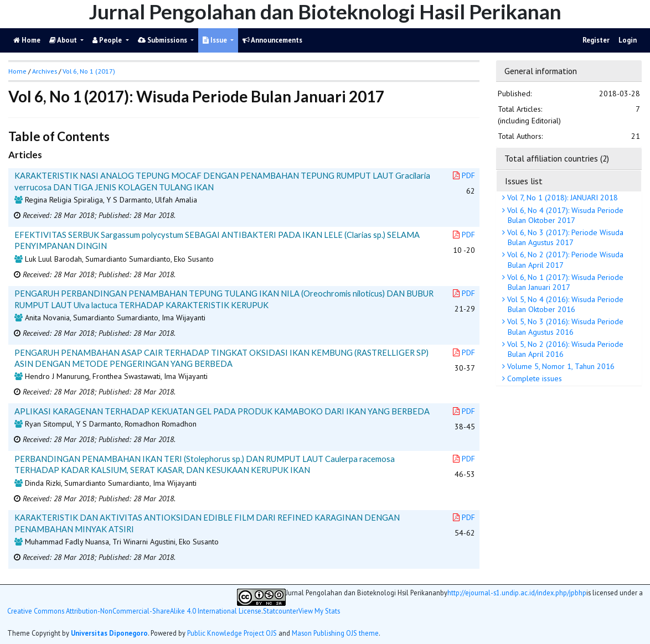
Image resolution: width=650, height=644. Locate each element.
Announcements (272, 40)
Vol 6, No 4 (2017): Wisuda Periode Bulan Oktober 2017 (564, 215)
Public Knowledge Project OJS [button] (232, 633)
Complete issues (533, 378)
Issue (216, 40)
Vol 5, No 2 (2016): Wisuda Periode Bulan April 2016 (564, 349)
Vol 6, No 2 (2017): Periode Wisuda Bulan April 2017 (564, 259)
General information (541, 71)
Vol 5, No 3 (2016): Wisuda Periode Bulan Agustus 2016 (564, 326)
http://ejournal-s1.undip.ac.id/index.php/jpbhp (517, 593)
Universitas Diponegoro (109, 633)
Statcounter (281, 611)
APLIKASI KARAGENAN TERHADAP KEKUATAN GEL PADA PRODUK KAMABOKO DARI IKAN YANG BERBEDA (222, 411)
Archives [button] (45, 71)
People (108, 40)
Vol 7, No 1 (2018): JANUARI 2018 (561, 198)
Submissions (163, 40)
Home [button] (17, 71)
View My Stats (319, 611)
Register (596, 40)
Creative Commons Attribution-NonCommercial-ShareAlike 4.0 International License (134, 611)
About (64, 40)
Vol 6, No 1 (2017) (89, 71)
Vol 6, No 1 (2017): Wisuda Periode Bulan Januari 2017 (564, 282)
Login (628, 40)
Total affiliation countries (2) (557, 158)
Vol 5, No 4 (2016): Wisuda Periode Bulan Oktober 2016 (564, 304)
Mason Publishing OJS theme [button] (335, 633)
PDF (464, 175)
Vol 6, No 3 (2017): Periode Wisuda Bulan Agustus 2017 (564, 237)
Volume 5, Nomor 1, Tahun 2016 (560, 366)
